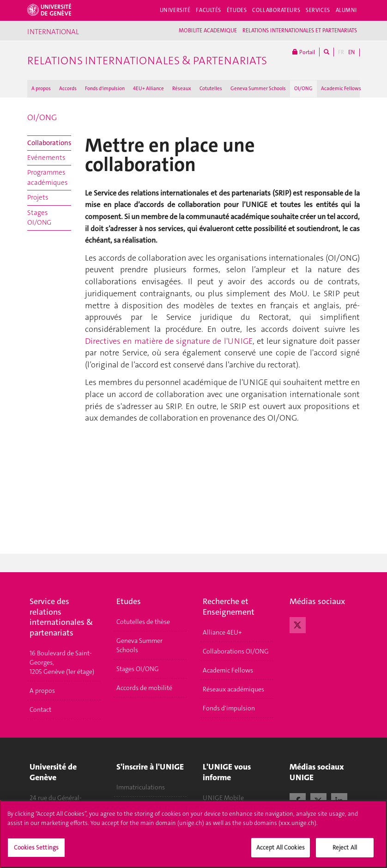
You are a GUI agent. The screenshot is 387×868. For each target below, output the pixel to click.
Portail (304, 52)
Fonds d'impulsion (105, 89)
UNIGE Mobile (223, 798)
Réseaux (182, 89)
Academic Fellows (341, 89)
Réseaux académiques (233, 689)
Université (175, 10)
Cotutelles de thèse (143, 622)
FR (341, 52)
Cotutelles (211, 89)
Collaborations (49, 143)
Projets (38, 197)
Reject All (345, 853)
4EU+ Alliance (148, 89)
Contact (40, 709)
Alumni (346, 10)
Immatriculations (141, 787)
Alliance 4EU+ (222, 632)
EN (351, 52)
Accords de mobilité (144, 688)
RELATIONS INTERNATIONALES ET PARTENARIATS (300, 31)
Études (237, 10)
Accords (68, 89)
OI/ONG (303, 89)
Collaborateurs (276, 10)
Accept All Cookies (281, 853)
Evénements (46, 158)
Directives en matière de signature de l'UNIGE (169, 341)
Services (318, 10)
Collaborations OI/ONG (236, 651)
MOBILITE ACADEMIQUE (208, 31)
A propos (41, 89)
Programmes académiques (47, 177)
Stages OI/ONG (39, 217)
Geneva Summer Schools (258, 89)
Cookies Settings (36, 853)
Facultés (209, 10)
